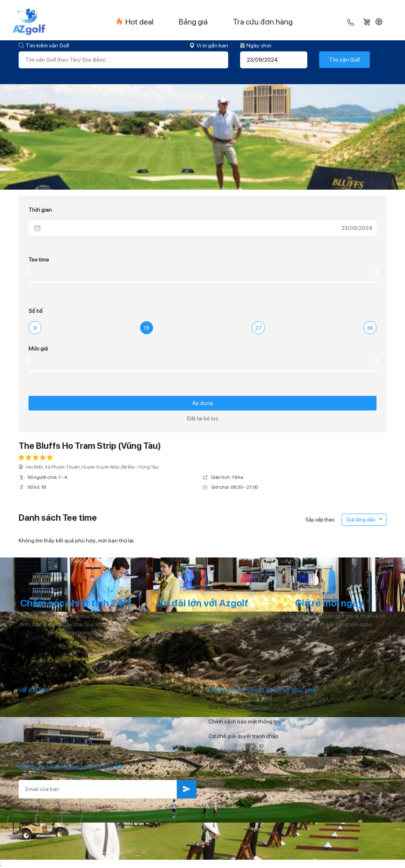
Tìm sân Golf (344, 60)
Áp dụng (202, 403)
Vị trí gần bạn (209, 45)
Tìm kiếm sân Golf (44, 45)
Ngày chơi (256, 45)
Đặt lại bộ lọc (202, 418)
